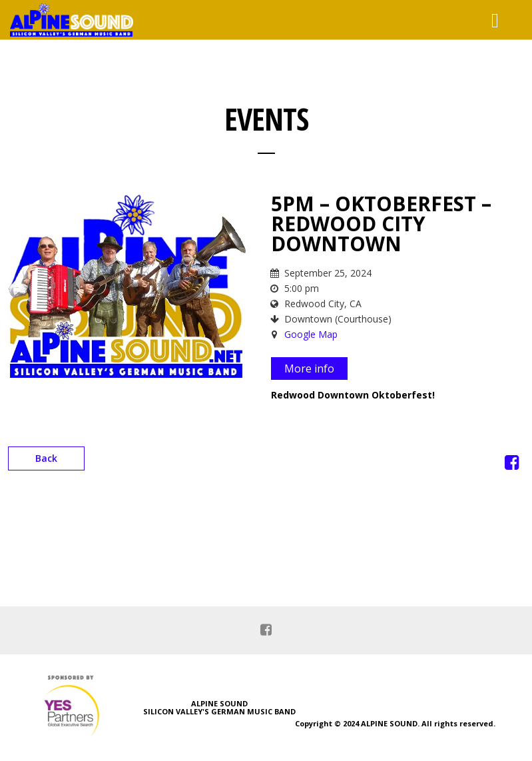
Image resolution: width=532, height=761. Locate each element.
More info (309, 369)
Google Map (311, 334)
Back (46, 458)
